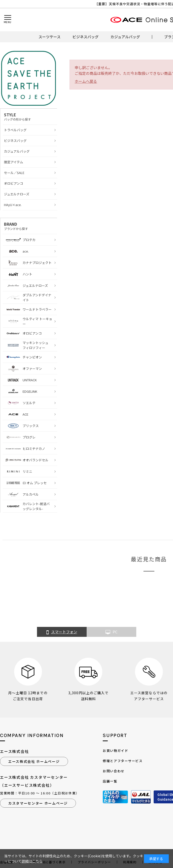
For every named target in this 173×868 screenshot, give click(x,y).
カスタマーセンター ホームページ (38, 803)
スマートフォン (62, 632)
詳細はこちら (32, 861)
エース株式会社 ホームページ (34, 761)
